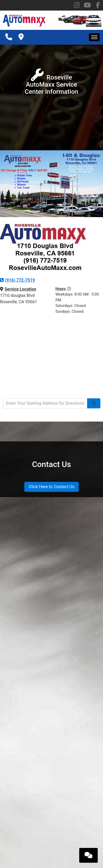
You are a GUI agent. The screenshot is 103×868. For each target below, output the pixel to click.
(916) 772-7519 (17, 280)
